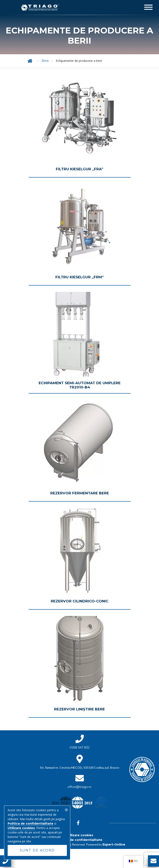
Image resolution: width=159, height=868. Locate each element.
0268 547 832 (80, 747)
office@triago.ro (79, 787)
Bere (45, 61)
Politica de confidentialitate (79, 840)
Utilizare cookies (80, 835)
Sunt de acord (37, 850)
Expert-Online (114, 844)
